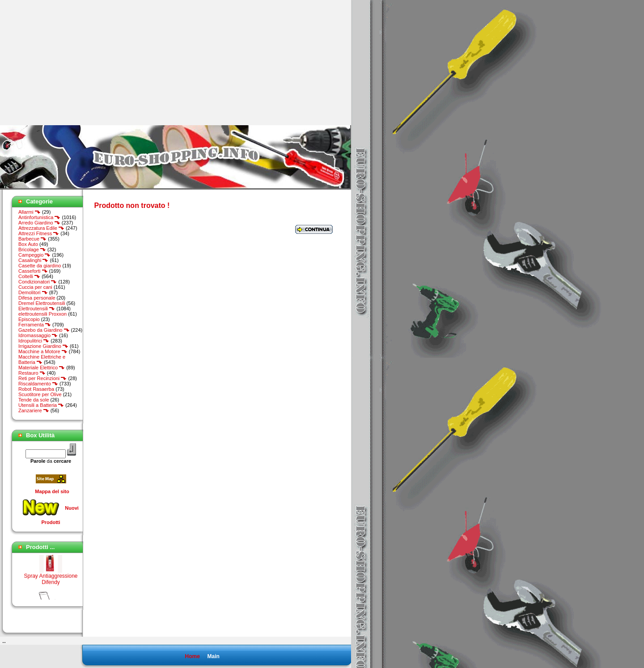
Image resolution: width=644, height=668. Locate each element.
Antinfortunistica (39, 217)
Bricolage (32, 249)
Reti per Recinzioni (42, 378)
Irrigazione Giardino (43, 346)
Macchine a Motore (43, 351)
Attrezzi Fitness (39, 233)
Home (192, 656)
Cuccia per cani (35, 287)
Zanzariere (34, 410)
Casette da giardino (40, 266)
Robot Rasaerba (36, 389)
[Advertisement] (75, 63)
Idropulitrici (34, 341)
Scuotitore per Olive (40, 394)
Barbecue (32, 239)
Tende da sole (34, 400)
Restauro (32, 373)
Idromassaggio (38, 335)
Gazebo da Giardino (44, 330)
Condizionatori (38, 282)
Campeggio (34, 255)
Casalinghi (33, 260)
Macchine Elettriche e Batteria (42, 359)
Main (213, 656)
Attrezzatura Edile (41, 228)
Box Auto (28, 244)
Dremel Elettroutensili (42, 303)
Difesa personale (37, 298)
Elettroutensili (37, 309)
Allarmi (30, 212)
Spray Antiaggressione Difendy (51, 580)
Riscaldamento (38, 384)
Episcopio (29, 319)
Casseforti (33, 271)
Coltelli (29, 276)
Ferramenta (35, 325)
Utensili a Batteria (41, 405)
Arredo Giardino (39, 223)
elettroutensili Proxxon (42, 314)
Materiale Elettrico (42, 368)
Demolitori (33, 292)
